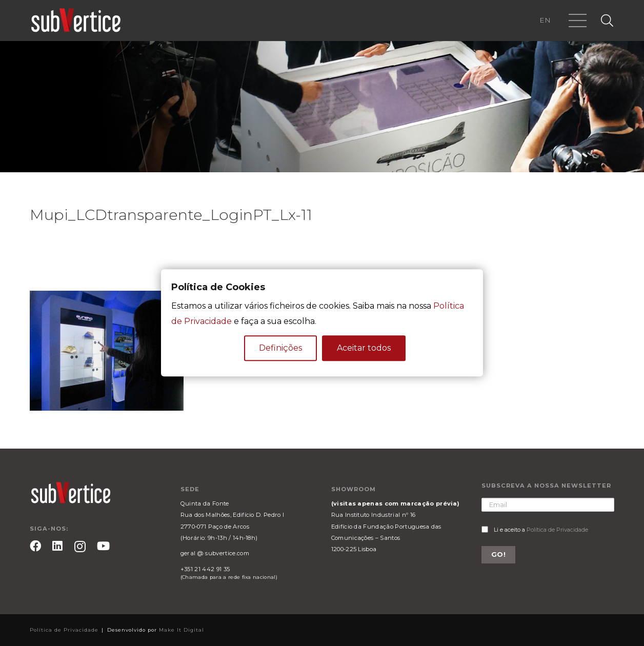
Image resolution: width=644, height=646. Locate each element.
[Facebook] (35, 546)
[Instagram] (80, 547)
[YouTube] (103, 546)
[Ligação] (76, 21)
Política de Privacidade (557, 530)
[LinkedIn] (57, 546)
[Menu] (578, 21)
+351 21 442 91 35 (205, 569)
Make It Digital (182, 630)
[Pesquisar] (607, 21)
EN (545, 20)
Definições (280, 348)
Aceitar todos (364, 348)
